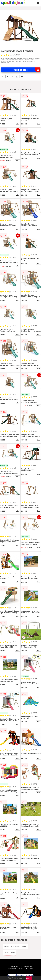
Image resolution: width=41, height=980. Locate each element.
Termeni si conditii (16, 966)
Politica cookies (27, 969)
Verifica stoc (27, 70)
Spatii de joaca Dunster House (15, 946)
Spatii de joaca (9, 953)
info (17, 124)
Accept (29, 978)
